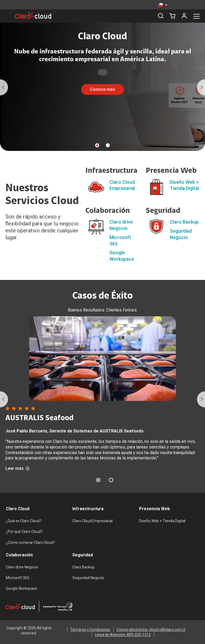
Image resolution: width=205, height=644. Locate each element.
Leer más (17, 469)
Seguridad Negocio (88, 578)
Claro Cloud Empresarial (92, 521)
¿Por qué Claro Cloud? (24, 532)
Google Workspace (21, 588)
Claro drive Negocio (22, 567)
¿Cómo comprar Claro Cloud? (30, 542)
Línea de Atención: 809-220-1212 (123, 635)
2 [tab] (108, 145)
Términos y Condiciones (90, 630)
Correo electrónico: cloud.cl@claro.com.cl (151, 630)
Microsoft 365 (18, 578)
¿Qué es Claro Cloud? (24, 521)
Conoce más (102, 89)
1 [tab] (97, 145)
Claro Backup (184, 222)
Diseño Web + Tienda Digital (162, 521)
